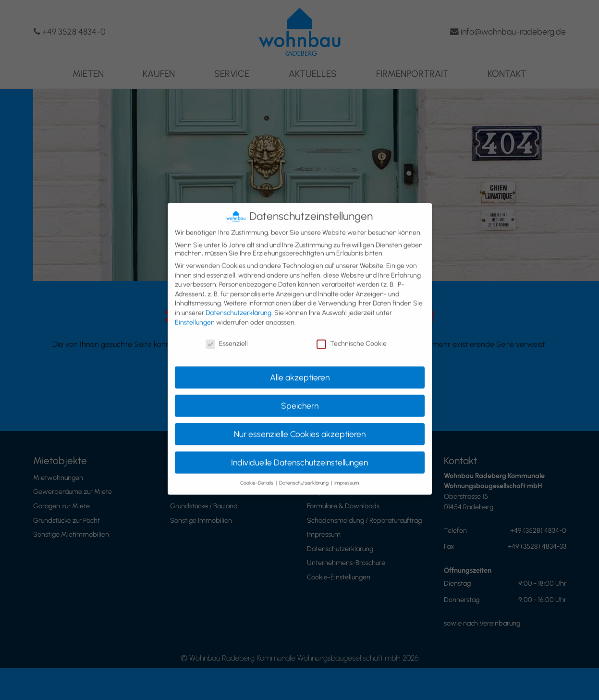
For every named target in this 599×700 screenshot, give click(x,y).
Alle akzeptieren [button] (300, 370)
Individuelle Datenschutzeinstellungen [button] (299, 455)
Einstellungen (195, 315)
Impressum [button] (347, 475)
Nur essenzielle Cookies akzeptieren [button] (300, 426)
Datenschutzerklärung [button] (305, 475)
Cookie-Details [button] (257, 475)
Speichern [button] (300, 398)
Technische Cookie (352, 337)
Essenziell (227, 337)
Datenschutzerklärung (238, 305)
